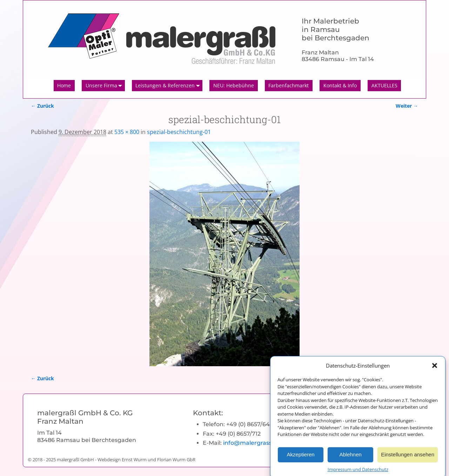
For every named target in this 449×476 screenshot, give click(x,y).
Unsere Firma (105, 86)
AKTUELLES (384, 85)
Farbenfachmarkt (289, 85)
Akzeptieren (300, 459)
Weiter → (407, 106)
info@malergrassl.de (253, 443)
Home (64, 85)
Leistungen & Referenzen (169, 86)
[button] (435, 370)
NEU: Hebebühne (234, 85)
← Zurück (42, 106)
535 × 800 (127, 132)
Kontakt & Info (340, 85)
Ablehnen (350, 459)
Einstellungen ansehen (408, 459)
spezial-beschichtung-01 (179, 132)
